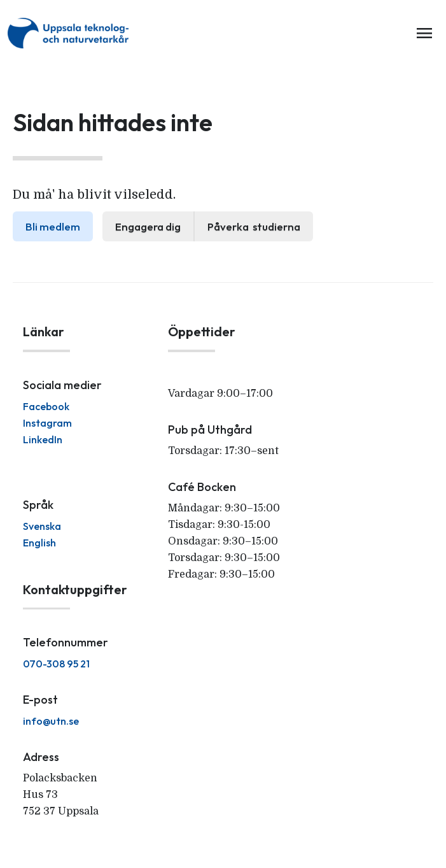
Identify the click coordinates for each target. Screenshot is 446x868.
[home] (71, 33)
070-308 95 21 (56, 664)
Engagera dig (148, 226)
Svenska (42, 526)
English (39, 543)
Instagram (47, 423)
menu (424, 33)
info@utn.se (51, 721)
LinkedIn (43, 439)
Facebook (46, 406)
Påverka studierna (254, 226)
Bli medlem (53, 226)
